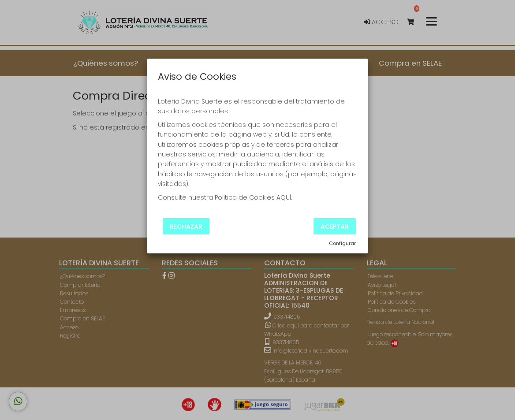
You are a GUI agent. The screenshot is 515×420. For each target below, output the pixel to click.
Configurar (342, 243)
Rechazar (186, 226)
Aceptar (335, 226)
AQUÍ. (284, 197)
